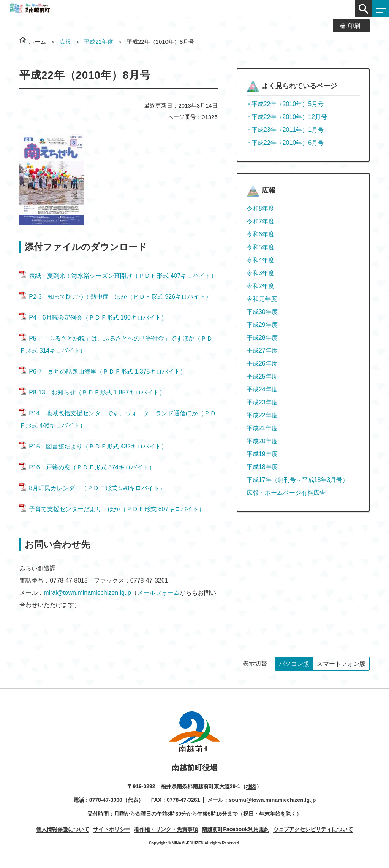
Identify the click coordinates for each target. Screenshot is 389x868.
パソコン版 (294, 664)
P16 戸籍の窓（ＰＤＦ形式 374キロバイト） (87, 467)
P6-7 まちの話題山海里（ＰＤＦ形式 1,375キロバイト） (103, 371)
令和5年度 (260, 247)
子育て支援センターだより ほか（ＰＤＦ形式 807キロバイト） (112, 509)
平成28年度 (262, 338)
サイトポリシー (112, 829)
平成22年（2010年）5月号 (288, 104)
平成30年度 (262, 312)
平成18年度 (262, 467)
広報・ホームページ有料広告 (286, 493)
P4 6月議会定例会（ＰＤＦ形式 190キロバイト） (93, 318)
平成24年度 (262, 389)
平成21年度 (262, 428)
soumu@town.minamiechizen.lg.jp (272, 800)
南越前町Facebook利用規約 (235, 829)
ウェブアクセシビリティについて (313, 829)
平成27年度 (262, 351)
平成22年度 (99, 42)
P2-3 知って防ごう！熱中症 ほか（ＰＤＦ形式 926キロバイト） (115, 297)
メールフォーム (158, 593)
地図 (251, 786)
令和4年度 (260, 260)
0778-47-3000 (106, 800)
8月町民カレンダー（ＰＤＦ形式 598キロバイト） (93, 488)
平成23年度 (262, 402)
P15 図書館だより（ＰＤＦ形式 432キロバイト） (93, 446)
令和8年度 (260, 208)
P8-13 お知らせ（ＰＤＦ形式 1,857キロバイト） (92, 392)
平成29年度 (262, 325)
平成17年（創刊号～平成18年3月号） (298, 480)
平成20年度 (262, 441)
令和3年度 (260, 273)
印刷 (354, 26)
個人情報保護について (63, 829)
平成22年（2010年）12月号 (289, 117)
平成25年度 (262, 376)
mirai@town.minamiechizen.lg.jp (87, 593)
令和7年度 (260, 221)
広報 (65, 42)
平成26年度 (262, 364)
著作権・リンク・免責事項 (166, 829)
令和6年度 (260, 234)
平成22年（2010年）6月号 (288, 143)
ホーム (37, 42)
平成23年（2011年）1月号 (288, 130)
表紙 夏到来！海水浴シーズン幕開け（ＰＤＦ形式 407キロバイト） (118, 276)
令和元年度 (262, 299)
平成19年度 (262, 454)
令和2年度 (260, 286)
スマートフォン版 (341, 664)
